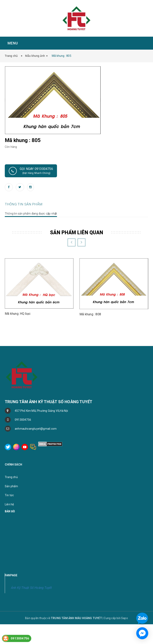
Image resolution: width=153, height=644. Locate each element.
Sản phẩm (11, 527)
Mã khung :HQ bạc (18, 355)
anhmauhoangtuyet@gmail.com (36, 470)
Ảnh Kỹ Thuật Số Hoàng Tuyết (31, 629)
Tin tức (9, 536)
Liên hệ (9, 545)
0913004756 (23, 461)
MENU (10, 43)
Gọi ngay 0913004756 (31, 171)
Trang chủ (12, 56)
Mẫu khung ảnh (35, 56)
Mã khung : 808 (90, 355)
